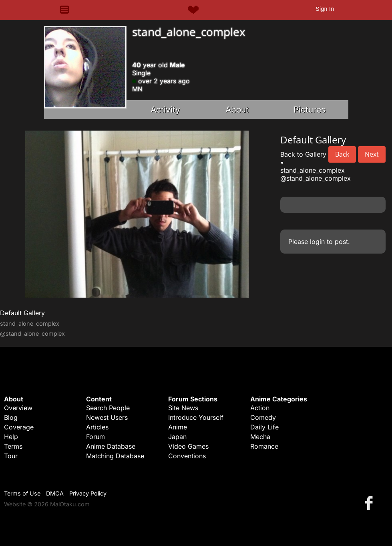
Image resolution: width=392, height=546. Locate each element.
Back (342, 154)
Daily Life (264, 427)
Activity (165, 110)
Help (11, 437)
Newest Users (107, 417)
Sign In (325, 9)
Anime (178, 427)
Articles (97, 427)
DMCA (55, 493)
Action (260, 408)
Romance (264, 446)
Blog (11, 417)
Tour (11, 456)
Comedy (263, 417)
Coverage (19, 427)
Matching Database (115, 456)
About (237, 110)
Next (372, 154)
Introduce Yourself (196, 417)
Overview (18, 408)
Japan (177, 437)
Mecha (260, 437)
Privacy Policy (88, 493)
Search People (108, 408)
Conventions (187, 456)
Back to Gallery (303, 154)
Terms (13, 446)
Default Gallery (22, 313)
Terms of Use (22, 493)
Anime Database (111, 446)
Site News (183, 408)
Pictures (310, 110)
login (317, 242)
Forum (95, 437)
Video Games (188, 446)
